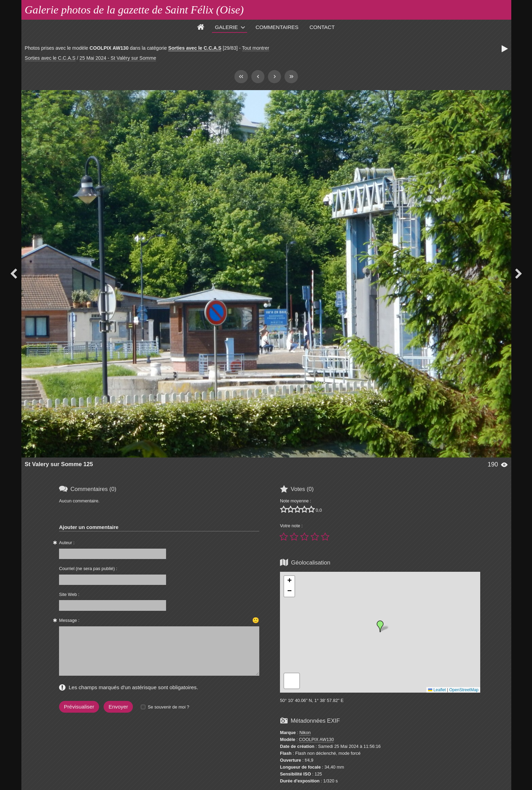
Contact (322, 27)
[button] (380, 626)
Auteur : (67, 543)
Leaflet (437, 690)
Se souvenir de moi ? (168, 707)
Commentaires (277, 27)
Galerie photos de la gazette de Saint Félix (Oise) (134, 10)
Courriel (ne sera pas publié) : (88, 569)
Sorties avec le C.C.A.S (195, 48)
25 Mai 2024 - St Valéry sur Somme (118, 58)
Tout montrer (256, 48)
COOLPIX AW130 (316, 739)
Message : (69, 620)
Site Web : (69, 594)
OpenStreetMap (464, 690)
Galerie (226, 27)
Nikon (305, 733)
